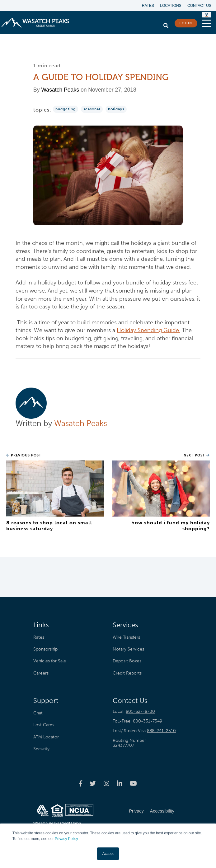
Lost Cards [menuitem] (44, 725)
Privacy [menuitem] (136, 811)
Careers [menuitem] (41, 673)
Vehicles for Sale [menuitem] (50, 661)
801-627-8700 (140, 711)
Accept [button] (108, 854)
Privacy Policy (66, 839)
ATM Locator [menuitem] (46, 737)
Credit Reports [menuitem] (127, 673)
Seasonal (92, 109)
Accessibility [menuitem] (162, 811)
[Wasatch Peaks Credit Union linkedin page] (120, 783)
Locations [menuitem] (171, 6)
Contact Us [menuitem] (199, 6)
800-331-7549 (148, 721)
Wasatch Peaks (60, 90)
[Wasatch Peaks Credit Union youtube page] (133, 783)
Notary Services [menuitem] (128, 649)
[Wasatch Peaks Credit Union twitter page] (93, 783)
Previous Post (24, 455)
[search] (166, 24)
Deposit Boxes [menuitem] (127, 661)
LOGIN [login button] (186, 23)
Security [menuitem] (41, 749)
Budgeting (66, 109)
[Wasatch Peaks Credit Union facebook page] (81, 783)
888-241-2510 (161, 731)
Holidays (116, 109)
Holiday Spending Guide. (148, 330)
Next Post (197, 455)
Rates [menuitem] (148, 6)
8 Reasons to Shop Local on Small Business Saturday (49, 526)
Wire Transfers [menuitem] (126, 637)
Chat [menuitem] (38, 713)
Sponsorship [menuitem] (45, 649)
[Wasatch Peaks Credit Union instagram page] (106, 783)
